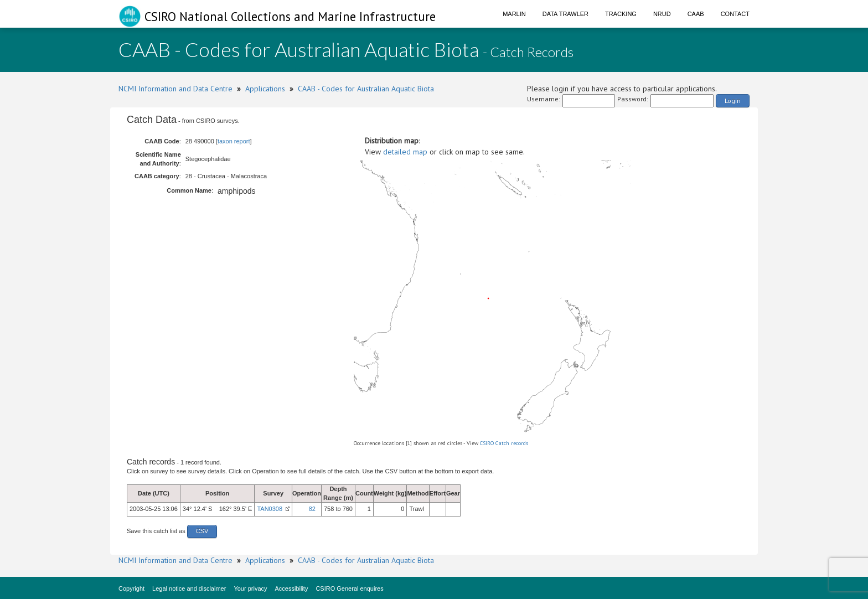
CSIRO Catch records (504, 443)
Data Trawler (565, 14)
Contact (735, 14)
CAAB (696, 14)
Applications (265, 89)
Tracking (621, 14)
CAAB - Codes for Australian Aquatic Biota (366, 89)
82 (312, 509)
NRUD (662, 14)
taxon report (234, 141)
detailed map (405, 152)
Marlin (514, 14)
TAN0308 (270, 509)
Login (733, 100)
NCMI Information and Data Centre (175, 89)
